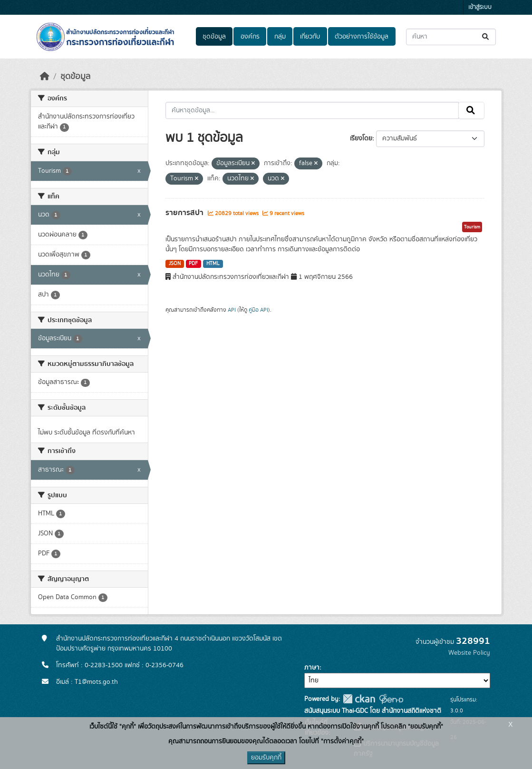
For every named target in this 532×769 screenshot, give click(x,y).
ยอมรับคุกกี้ (266, 758)
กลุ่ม (280, 37)
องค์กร (250, 37)
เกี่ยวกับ (310, 37)
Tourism (472, 227)
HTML (213, 264)
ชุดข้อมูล (214, 37)
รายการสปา (185, 213)
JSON (175, 264)
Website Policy (469, 653)
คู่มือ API (258, 310)
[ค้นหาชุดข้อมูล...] (451, 37)
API (232, 310)
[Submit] (486, 37)
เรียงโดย (361, 138)
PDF (193, 264)
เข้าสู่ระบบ (480, 7)
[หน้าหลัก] (45, 77)
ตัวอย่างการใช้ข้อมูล (362, 37)
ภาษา (312, 668)
